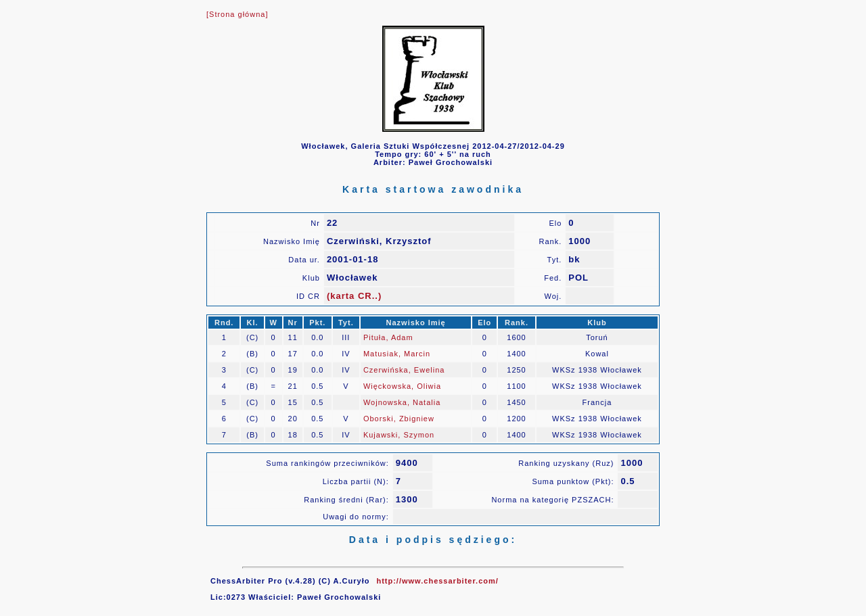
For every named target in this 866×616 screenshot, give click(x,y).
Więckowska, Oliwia (402, 386)
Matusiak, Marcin (397, 354)
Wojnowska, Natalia (402, 402)
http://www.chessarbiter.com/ (437, 581)
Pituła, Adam (388, 337)
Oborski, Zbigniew (399, 419)
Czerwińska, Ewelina (404, 370)
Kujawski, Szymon (399, 435)
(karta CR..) (354, 296)
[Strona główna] (237, 14)
